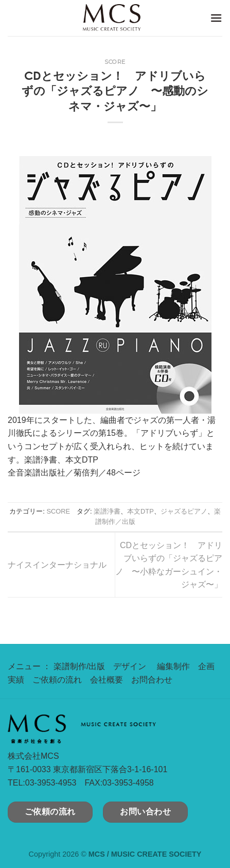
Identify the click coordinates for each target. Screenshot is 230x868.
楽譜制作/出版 (79, 666)
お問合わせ (152, 680)
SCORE (115, 62)
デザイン (130, 666)
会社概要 (107, 680)
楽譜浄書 (107, 511)
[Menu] (216, 18)
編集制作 (173, 666)
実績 (16, 680)
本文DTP (140, 511)
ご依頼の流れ (57, 680)
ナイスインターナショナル (57, 565)
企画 (206, 666)
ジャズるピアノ (184, 511)
